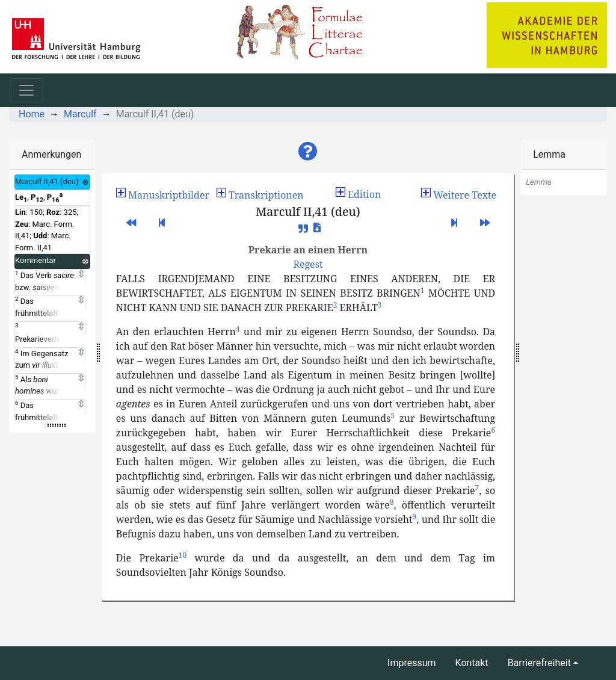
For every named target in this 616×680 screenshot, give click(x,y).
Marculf (80, 114)
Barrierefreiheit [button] (539, 663)
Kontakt (472, 663)
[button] (308, 152)
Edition (358, 194)
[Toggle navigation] (26, 90)
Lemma (549, 154)
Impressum (412, 663)
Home (32, 114)
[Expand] (81, 274)
